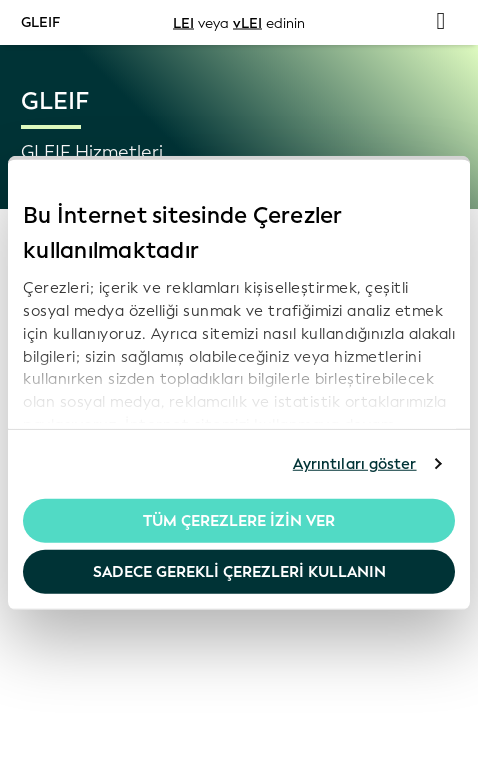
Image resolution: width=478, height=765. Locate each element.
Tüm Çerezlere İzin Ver (239, 520)
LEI (183, 22)
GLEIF (40, 21)
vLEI (247, 22)
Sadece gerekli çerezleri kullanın (239, 572)
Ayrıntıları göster (355, 464)
